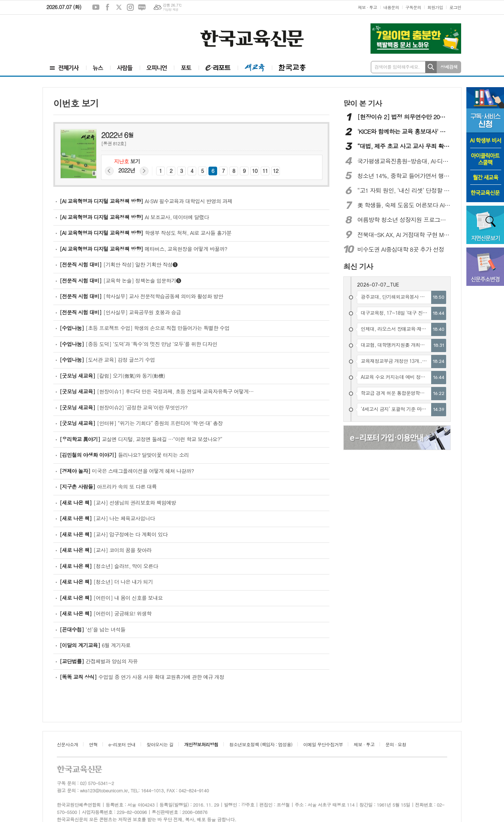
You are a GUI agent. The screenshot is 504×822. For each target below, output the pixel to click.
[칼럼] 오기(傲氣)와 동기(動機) (112, 376)
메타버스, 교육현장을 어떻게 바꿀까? (143, 249)
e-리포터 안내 (122, 744)
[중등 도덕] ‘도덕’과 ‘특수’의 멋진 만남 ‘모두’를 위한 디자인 (138, 344)
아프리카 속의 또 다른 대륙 (108, 486)
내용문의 (391, 7)
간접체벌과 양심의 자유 (99, 661)
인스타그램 (130, 7)
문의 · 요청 (396, 744)
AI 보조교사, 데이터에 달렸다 (134, 217)
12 (276, 171)
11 (265, 171)
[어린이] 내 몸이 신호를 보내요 (111, 598)
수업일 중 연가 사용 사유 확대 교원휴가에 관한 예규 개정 (142, 677)
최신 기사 (358, 266)
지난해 (109, 171)
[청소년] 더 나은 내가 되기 (106, 582)
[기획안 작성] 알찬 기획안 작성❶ (119, 264)
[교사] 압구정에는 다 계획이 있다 (114, 534)
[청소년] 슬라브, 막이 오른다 (109, 566)
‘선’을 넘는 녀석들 (93, 629)
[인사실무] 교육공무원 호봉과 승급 (120, 312)
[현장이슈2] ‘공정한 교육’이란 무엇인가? (124, 407)
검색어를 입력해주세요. (397, 67)
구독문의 (413, 7)
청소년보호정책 (261, 744)
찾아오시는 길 (160, 744)
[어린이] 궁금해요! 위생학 (105, 613)
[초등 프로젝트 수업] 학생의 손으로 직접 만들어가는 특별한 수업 (144, 328)
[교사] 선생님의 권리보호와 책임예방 (118, 503)
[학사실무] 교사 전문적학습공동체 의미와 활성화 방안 (141, 296)
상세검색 (449, 67)
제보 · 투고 (368, 7)
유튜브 (96, 7)
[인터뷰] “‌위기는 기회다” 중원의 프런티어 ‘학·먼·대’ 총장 (141, 423)
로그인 (455, 7)
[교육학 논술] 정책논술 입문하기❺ (120, 280)
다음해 (144, 171)
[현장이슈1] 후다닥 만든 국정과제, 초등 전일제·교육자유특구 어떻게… (156, 391)
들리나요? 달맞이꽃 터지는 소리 (124, 455)
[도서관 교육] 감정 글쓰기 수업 (107, 360)
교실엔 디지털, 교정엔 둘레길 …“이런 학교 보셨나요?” (141, 439)
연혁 (93, 744)
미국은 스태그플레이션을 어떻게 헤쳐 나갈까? (127, 471)
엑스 (119, 7)
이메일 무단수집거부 (323, 744)
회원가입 (435, 7)
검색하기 (431, 67)
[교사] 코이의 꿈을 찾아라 (105, 550)
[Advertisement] (88, 34)
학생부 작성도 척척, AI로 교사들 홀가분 (146, 233)
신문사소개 (67, 744)
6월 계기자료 (95, 645)
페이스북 (107, 7)
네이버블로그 (142, 7)
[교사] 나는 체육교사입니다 (107, 518)
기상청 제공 (171, 10)
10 (255, 171)
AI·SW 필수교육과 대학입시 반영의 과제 (146, 201)
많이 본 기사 (362, 103)
